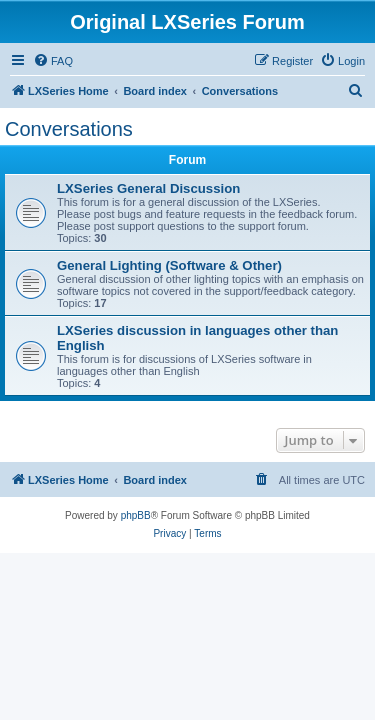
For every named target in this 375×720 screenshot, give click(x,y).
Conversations (69, 129)
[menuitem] (53, 61)
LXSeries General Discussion (148, 188)
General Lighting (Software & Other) (169, 265)
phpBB (136, 515)
